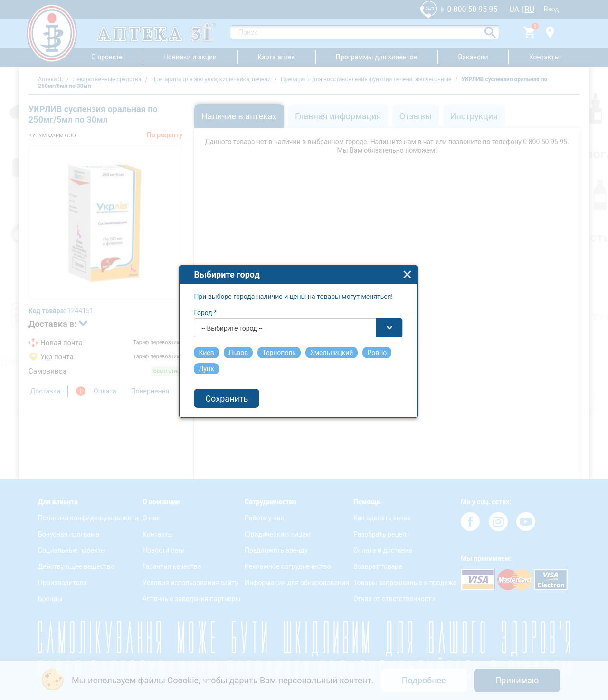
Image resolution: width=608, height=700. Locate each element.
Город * (211, 320)
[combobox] (304, 335)
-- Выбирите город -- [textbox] (238, 336)
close (413, 282)
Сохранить (233, 405)
